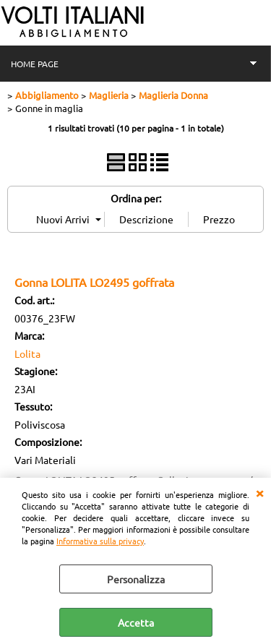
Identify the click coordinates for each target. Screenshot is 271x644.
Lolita (27, 353)
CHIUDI (259, 492)
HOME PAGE (35, 64)
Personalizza (136, 579)
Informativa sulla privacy (100, 541)
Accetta (136, 622)
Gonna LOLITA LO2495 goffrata (94, 282)
